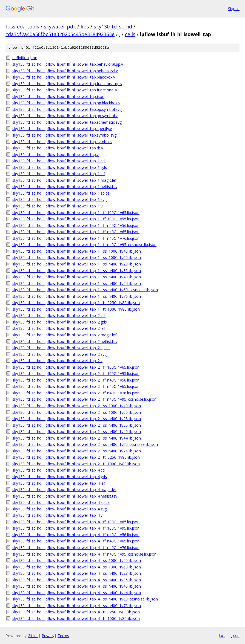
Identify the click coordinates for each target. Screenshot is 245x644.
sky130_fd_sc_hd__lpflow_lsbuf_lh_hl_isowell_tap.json (58, 96)
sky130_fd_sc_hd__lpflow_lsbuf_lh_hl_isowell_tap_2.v (57, 361)
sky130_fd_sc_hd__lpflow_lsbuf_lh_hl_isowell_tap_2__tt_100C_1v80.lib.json (76, 464)
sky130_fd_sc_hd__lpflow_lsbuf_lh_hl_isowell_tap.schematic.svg (67, 122)
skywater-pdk (60, 27)
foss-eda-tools (22, 27)
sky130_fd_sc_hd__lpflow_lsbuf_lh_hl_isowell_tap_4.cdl (59, 470)
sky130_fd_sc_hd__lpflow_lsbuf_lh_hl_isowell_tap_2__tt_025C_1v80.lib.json (76, 457)
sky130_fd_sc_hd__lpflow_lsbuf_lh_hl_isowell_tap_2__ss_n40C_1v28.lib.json (77, 419)
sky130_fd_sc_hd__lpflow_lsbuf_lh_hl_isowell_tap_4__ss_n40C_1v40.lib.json (77, 586)
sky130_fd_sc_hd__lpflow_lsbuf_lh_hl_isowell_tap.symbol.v (62, 142)
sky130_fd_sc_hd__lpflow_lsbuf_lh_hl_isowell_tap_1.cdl (59, 161)
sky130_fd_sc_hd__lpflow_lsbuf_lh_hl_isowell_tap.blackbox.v (64, 77)
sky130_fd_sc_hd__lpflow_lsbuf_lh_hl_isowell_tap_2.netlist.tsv (65, 341)
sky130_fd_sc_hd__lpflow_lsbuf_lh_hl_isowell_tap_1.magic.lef (64, 180)
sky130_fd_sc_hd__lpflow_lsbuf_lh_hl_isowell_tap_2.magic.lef (64, 335)
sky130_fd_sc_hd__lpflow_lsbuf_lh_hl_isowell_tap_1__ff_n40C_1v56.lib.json (76, 225)
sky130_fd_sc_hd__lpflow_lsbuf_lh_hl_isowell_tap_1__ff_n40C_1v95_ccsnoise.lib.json (84, 245)
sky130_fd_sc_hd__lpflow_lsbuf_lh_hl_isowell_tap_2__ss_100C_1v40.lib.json (77, 406)
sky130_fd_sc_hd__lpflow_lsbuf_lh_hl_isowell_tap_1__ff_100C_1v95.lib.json (76, 219)
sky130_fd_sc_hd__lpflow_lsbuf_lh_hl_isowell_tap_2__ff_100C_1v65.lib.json (76, 367)
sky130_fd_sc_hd (113, 27)
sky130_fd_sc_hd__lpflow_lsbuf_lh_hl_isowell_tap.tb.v (58, 148)
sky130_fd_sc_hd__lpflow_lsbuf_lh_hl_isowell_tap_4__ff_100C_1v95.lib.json (76, 528)
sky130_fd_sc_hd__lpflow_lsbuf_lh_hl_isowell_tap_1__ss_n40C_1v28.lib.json (77, 264)
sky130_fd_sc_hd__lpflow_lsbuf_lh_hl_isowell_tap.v (55, 154)
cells (130, 34)
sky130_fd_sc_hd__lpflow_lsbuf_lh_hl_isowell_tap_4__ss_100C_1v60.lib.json (77, 567)
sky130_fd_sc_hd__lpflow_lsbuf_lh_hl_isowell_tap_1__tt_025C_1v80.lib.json (76, 303)
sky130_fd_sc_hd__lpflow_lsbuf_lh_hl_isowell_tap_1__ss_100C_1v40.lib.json (77, 251)
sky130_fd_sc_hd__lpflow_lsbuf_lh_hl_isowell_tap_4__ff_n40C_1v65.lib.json (76, 541)
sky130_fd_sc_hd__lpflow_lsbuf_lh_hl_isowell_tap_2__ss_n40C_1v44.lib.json (77, 438)
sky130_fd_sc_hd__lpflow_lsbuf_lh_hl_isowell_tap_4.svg (59, 509)
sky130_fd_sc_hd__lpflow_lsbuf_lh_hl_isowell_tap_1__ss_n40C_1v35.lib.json (77, 271)
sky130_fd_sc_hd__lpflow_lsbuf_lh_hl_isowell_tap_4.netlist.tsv (65, 496)
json (235, 636)
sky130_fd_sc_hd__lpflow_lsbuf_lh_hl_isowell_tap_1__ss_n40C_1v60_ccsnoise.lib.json (85, 290)
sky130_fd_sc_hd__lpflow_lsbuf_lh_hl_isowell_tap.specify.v (62, 128)
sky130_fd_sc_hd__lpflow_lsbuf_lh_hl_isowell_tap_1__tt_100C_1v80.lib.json (76, 309)
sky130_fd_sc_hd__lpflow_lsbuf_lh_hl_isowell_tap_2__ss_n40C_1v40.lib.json (77, 431)
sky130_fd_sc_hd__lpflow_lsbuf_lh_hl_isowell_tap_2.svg (59, 354)
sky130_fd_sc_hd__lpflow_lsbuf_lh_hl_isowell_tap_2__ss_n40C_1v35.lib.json (77, 425)
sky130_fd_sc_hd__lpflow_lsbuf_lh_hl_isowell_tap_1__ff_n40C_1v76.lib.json (76, 238)
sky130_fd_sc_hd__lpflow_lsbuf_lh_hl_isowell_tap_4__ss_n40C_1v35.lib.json (77, 580)
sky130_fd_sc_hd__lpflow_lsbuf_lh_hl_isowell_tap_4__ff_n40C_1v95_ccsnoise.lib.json (84, 554)
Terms (63, 636)
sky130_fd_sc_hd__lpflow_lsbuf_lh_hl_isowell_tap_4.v (57, 515)
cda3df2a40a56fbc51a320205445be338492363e (60, 34)
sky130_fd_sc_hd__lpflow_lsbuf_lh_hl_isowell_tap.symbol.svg (64, 135)
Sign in (234, 9)
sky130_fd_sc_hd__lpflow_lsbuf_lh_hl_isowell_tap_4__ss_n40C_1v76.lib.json (77, 606)
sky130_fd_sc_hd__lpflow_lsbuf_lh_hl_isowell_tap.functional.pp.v (67, 84)
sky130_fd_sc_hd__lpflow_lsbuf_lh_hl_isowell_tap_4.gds (60, 477)
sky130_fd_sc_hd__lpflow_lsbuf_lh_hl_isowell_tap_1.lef (59, 174)
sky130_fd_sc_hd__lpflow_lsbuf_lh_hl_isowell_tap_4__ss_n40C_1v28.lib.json (77, 573)
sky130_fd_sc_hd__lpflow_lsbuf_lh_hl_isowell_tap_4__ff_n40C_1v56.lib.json (76, 535)
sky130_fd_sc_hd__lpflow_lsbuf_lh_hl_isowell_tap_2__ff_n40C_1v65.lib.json (76, 386)
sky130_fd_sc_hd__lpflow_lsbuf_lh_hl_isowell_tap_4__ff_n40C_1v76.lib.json (76, 548)
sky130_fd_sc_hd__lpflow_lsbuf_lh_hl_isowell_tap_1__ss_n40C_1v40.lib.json (77, 277)
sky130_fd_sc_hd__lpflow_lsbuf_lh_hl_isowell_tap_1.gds (60, 167)
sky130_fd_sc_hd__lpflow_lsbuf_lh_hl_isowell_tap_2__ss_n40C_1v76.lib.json (77, 451)
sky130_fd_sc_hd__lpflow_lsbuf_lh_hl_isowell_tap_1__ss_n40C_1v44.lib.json (77, 283)
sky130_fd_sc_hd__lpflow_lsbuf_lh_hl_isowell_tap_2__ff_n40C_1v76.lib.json (76, 393)
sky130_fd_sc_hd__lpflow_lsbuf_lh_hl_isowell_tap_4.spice (61, 502)
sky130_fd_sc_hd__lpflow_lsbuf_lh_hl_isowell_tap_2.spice (61, 348)
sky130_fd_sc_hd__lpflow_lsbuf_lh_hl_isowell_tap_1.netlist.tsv (65, 187)
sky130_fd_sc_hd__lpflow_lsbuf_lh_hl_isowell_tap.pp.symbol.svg (67, 109)
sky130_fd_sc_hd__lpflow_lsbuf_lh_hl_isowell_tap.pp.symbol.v (65, 116)
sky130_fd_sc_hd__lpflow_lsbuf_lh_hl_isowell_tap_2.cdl (59, 315)
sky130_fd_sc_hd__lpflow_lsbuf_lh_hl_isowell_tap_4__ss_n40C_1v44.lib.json (77, 593)
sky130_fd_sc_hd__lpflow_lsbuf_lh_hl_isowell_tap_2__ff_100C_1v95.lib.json (76, 373)
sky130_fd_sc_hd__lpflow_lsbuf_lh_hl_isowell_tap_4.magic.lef (64, 490)
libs (85, 27)
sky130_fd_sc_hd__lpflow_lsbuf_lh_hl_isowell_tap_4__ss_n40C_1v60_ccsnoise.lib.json (85, 599)
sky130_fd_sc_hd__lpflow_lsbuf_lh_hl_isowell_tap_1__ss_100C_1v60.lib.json (77, 257)
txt (222, 636)
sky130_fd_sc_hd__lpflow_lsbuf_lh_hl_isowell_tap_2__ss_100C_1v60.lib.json (77, 412)
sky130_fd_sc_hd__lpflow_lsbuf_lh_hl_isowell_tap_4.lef (59, 483)
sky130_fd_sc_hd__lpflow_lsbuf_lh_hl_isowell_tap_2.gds (60, 322)
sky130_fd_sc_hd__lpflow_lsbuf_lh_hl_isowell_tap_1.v (57, 206)
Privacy (48, 636)
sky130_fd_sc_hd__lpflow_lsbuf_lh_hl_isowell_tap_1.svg (59, 199)
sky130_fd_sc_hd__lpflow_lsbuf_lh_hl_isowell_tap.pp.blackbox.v (66, 103)
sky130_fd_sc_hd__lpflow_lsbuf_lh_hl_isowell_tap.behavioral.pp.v (68, 64)
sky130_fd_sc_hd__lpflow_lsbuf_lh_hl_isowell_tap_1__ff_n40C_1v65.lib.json (76, 232)
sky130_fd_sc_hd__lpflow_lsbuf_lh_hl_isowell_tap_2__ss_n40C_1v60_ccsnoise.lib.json (85, 444)
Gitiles (33, 636)
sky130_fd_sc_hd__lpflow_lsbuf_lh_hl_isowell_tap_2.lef (59, 328)
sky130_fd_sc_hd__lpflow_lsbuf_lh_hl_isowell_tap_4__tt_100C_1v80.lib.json (76, 618)
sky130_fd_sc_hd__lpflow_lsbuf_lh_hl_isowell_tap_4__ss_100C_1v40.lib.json (77, 560)
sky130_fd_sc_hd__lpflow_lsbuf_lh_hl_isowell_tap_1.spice (61, 193)
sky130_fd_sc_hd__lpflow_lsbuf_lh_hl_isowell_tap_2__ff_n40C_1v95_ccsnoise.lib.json (84, 399)
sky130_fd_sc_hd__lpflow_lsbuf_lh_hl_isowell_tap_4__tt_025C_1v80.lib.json (76, 612)
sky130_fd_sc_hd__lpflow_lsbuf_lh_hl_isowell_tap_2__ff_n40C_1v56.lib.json (76, 380)
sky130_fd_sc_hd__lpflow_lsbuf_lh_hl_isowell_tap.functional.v (65, 90)
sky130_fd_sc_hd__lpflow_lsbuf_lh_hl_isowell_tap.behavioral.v (65, 71)
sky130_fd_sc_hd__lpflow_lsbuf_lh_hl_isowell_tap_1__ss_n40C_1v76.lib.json (77, 296)
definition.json (25, 58)
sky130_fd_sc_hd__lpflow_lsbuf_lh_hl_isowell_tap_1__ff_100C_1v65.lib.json (76, 213)
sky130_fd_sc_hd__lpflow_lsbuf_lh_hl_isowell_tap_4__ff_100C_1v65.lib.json (76, 522)
